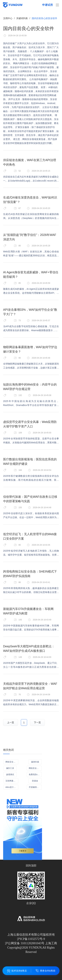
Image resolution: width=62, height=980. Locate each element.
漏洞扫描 (35, 762)
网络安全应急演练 (35, 768)
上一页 (11, 722)
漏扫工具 (10, 768)
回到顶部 (31, 866)
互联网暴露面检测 (12, 781)
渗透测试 (10, 775)
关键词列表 (22, 18)
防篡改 (35, 781)
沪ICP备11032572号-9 (31, 939)
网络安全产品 (11, 762)
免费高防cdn (34, 775)
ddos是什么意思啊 (12, 787)
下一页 (37, 722)
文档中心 (8, 18)
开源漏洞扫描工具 (35, 787)
